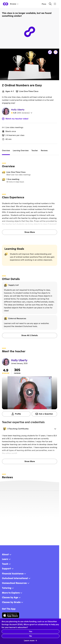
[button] (30, 429)
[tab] (6, 151)
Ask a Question (44, 414)
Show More (30, 232)
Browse (14, 4)
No (31, 636)
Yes (31, 631)
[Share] (50, 52)
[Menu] (55, 4)
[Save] (56, 52)
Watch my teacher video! (15, 119)
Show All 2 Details (30, 335)
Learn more (30, 641)
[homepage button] (6, 4)
